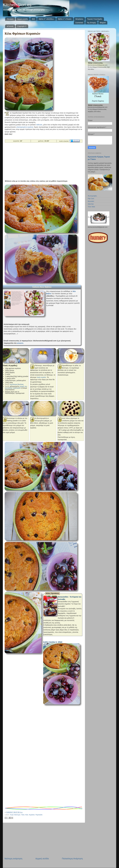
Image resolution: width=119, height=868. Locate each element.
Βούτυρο (17, 815)
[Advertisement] (43, 161)
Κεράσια (32, 815)
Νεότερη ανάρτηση (13, 859)
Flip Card (91, 199)
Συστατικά (79, 23)
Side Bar (91, 204)
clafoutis (39, 125)
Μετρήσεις (79, 19)
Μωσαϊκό (91, 201)
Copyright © (22, 26)
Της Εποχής (91, 23)
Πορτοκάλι (39, 815)
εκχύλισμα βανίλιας (17, 384)
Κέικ (27, 815)
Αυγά (12, 815)
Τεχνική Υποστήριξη (95, 19)
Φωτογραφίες (92, 196)
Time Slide (91, 207)
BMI (33, 19)
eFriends (10, 26)
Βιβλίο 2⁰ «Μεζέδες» (46, 19)
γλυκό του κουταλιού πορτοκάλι (16, 387)
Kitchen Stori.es (17, 5)
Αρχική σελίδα (23, 19)
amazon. (20, 343)
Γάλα (23, 815)
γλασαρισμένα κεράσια (25, 127)
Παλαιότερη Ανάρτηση (72, 859)
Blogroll (103, 23)
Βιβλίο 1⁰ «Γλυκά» (65, 19)
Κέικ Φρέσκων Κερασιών (22, 33)
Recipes (10, 19)
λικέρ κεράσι (41, 377)
